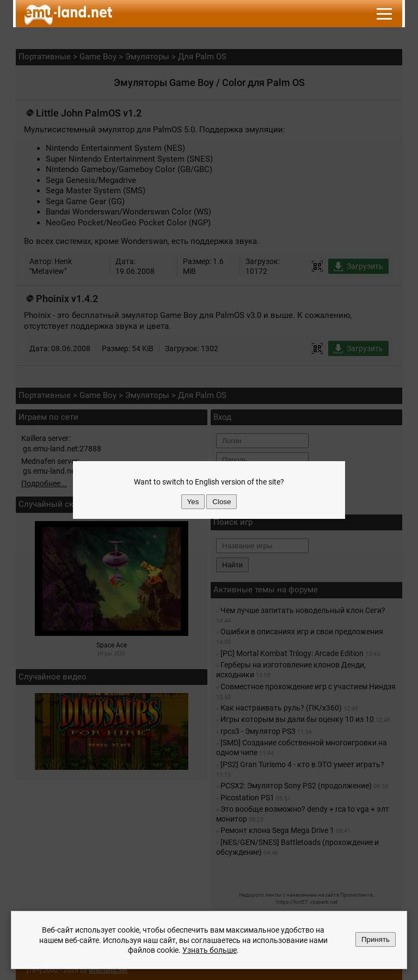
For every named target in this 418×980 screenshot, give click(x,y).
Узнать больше (210, 950)
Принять (376, 939)
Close (222, 502)
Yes (193, 502)
